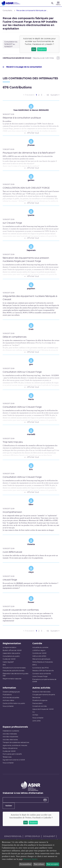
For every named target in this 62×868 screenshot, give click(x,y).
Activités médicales (10, 734)
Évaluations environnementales (14, 668)
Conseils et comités (40, 706)
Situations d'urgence (40, 700)
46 (48, 95)
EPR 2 (35, 665)
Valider (9, 806)
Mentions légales (30, 859)
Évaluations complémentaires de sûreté (44, 681)
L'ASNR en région (39, 650)
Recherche (36, 698)
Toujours (42, 49)
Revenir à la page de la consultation (22, 67)
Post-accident (37, 703)
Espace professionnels (15, 727)
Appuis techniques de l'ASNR (43, 709)
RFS (4, 665)
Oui (34, 49)
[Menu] (58, 3)
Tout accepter (53, 864)
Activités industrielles (10, 737)
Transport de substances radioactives (16, 742)
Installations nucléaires (11, 731)
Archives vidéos (8, 700)
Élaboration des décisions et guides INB (15, 675)
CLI (34, 712)
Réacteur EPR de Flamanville (43, 671)
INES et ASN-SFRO (39, 656)
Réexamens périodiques (41, 659)
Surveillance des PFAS (41, 668)
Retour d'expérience (10, 748)
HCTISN (35, 715)
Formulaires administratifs (12, 754)
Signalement (49, 836)
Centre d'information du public (14, 703)
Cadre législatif (8, 662)
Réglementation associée (12, 679)
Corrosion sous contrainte (42, 674)
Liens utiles (36, 721)
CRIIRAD (19, 583)
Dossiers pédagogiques (11, 692)
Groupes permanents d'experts (44, 695)
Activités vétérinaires (10, 740)
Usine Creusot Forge (40, 676)
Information (9, 688)
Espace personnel (13, 836)
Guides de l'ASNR (9, 659)
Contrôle (37, 643)
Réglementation (12, 643)
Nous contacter (8, 706)
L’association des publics (11, 653)
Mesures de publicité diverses (13, 671)
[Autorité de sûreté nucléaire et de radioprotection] (11, 3)
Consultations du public (11, 656)
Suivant (54, 95)
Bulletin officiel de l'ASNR (12, 650)
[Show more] (58, 58)
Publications (7, 695)
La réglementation (9, 647)
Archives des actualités (11, 698)
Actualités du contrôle (40, 647)
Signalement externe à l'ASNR (14, 760)
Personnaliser (26, 864)
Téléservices (7, 757)
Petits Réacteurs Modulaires (43, 662)
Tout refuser (39, 864)
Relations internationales (41, 692)
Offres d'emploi (32, 836)
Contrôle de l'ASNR (39, 653)
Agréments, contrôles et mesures (15, 745)
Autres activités (41, 688)
